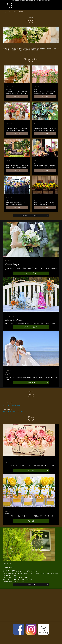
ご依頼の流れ (31, 383)
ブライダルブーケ (31, 273)
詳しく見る (17, 97)
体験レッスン (31, 584)
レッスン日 (15, 578)
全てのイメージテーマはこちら (31, 216)
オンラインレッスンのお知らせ (31, 404)
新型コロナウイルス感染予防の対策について (31, 410)
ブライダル (15, 12)
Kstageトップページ (7, 12)
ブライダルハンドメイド (31, 327)
